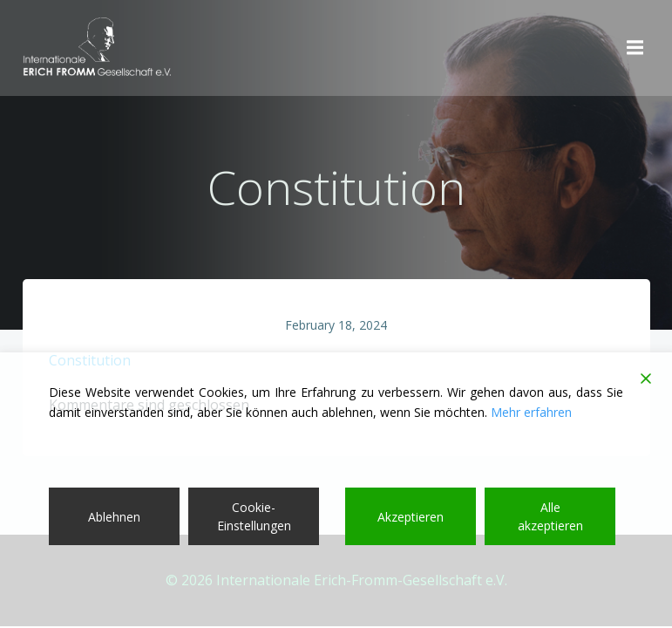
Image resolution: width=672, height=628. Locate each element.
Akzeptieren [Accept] (411, 517)
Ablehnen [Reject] (114, 517)
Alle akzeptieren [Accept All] (550, 516)
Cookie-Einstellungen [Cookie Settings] (254, 516)
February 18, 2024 (336, 325)
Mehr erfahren (531, 412)
